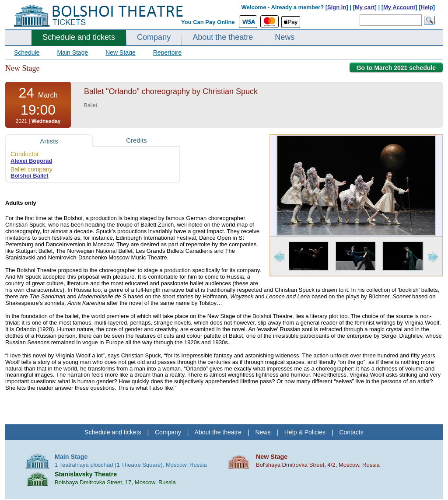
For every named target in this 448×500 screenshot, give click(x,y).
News (285, 37)
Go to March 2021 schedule (396, 68)
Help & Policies (305, 432)
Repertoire (167, 52)
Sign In (337, 7)
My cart (365, 7)
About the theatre (223, 37)
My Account (399, 7)
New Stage (120, 52)
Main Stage (72, 52)
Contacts (351, 432)
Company (154, 37)
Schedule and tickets (79, 37)
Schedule (27, 52)
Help (427, 7)
